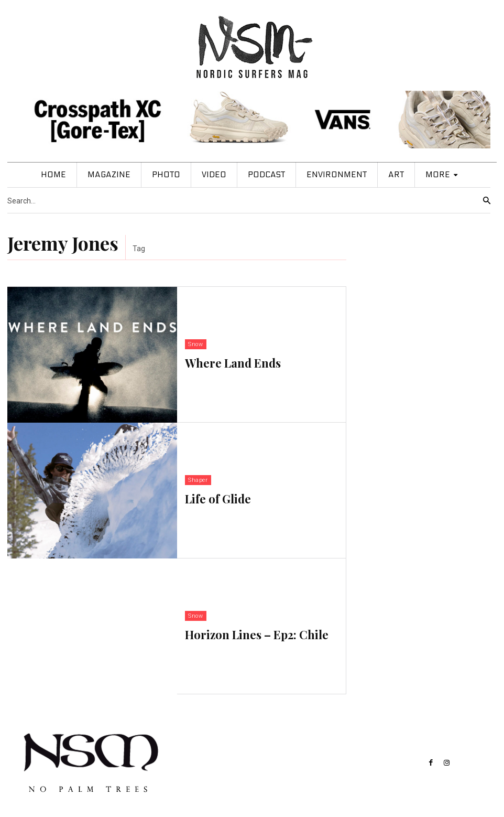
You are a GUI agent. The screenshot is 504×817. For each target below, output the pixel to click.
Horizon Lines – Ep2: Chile (257, 633)
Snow (195, 345)
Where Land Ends (233, 362)
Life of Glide (218, 498)
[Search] (487, 201)
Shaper (198, 481)
